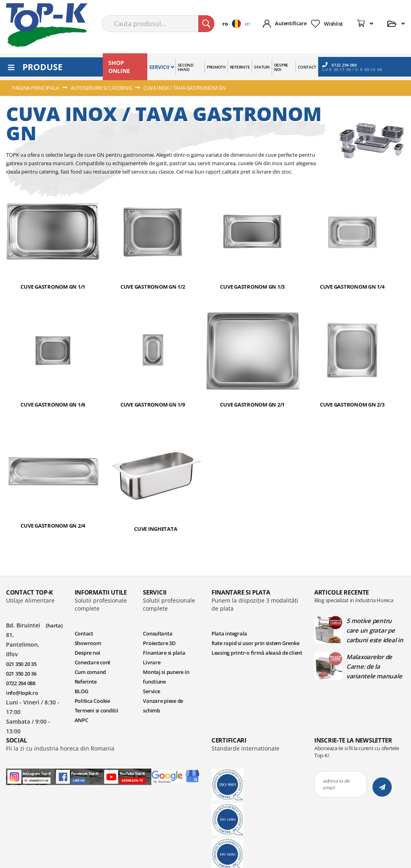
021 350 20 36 (21, 674)
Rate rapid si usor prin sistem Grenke (255, 643)
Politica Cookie (92, 701)
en (248, 24)
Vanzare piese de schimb (163, 706)
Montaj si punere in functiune (166, 677)
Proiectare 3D (159, 643)
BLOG (81, 691)
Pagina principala (36, 88)
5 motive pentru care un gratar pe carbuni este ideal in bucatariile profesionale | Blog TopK (375, 630)
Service (151, 691)
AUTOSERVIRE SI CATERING (102, 88)
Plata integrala (229, 633)
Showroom (88, 643)
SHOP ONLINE (119, 67)
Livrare (152, 662)
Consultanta (158, 633)
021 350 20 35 (21, 664)
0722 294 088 (340, 65)
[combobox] (158, 24)
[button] (233, 24)
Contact (84, 633)
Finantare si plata (164, 653)
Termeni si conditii (97, 710)
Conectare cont (93, 662)
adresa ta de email (336, 784)
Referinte (86, 682)
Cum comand (90, 672)
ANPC (81, 720)
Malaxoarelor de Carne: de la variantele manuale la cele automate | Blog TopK (374, 666)
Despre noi (87, 653)
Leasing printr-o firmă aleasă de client (257, 653)
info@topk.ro (22, 693)
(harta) (54, 625)
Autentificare (291, 23)
